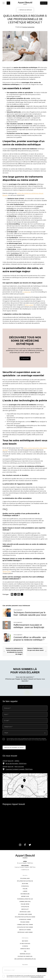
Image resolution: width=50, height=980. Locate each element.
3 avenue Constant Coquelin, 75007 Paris (19, 769)
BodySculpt (25, 909)
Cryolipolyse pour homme (25, 927)
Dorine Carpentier (28, 27)
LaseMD (25, 891)
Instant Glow (25, 896)
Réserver (44, 3)
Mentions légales (25, 954)
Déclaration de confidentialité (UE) (25, 959)
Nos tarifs (25, 941)
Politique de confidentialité (37, 977)
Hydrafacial (25, 886)
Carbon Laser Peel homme (25, 925)
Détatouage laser (25, 912)
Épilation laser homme (25, 914)
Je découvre (25, 358)
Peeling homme (25, 922)
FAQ (25, 951)
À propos (25, 946)
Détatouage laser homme (25, 932)
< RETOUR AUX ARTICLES (25, 10)
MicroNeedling (25, 894)
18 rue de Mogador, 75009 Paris (16, 763)
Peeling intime (25, 904)
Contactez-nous (25, 949)
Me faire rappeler (25, 687)
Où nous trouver (25, 944)
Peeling (25, 889)
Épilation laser (25, 878)
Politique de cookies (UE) (25, 956)
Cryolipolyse (25, 907)
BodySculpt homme (25, 930)
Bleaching (25, 884)
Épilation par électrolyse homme (25, 917)
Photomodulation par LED (25, 899)
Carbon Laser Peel (25, 902)
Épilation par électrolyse (25, 881)
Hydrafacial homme (25, 919)
